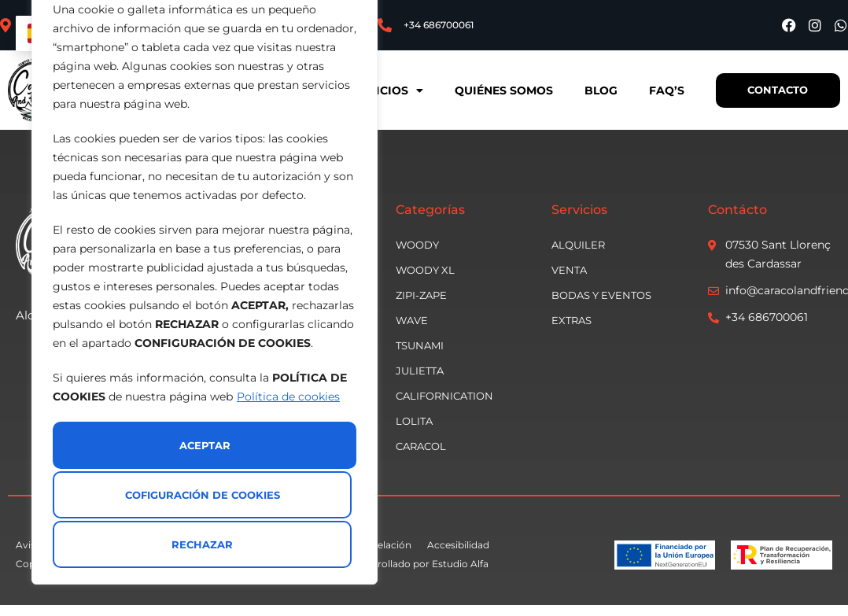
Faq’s (660, 90)
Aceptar (284, 544)
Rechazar (130, 544)
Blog (594, 90)
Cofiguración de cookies (202, 497)
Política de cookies (288, 452)
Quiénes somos (497, 90)
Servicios (378, 90)
